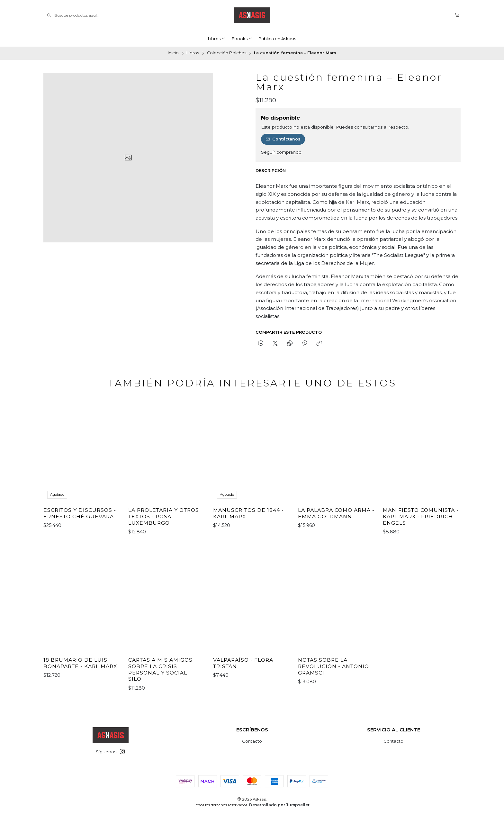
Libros (217, 39)
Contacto (252, 741)
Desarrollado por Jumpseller (279, 805)
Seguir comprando (281, 152)
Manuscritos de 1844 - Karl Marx (248, 541)
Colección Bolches (227, 53)
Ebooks (242, 39)
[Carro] (457, 15)
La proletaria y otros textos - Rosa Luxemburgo (164, 536)
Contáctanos (283, 139)
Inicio (173, 53)
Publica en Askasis (277, 39)
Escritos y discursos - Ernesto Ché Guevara (80, 525)
